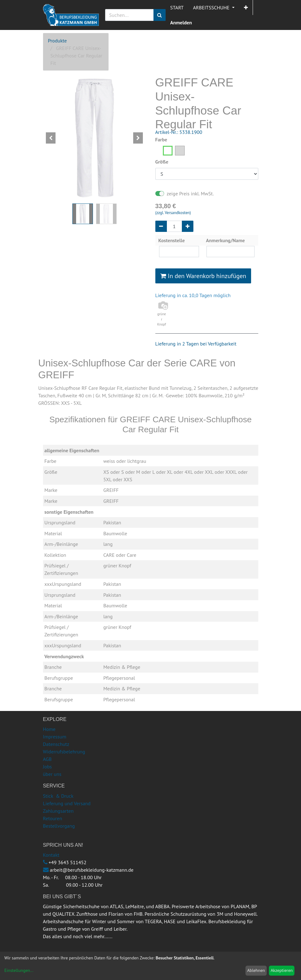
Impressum (55, 737)
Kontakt (51, 855)
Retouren (53, 818)
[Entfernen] (161, 226)
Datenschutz (56, 744)
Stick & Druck (58, 796)
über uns (52, 774)
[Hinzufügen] (188, 226)
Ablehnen (256, 970)
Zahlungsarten (58, 811)
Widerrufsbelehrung (64, 752)
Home (49, 729)
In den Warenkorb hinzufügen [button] (203, 276)
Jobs (48, 767)
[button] (246, 7)
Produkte (58, 41)
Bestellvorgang (59, 826)
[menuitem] (177, 7)
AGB (47, 759)
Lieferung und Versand (67, 803)
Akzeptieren (282, 970)
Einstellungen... (19, 970)
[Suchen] (160, 15)
